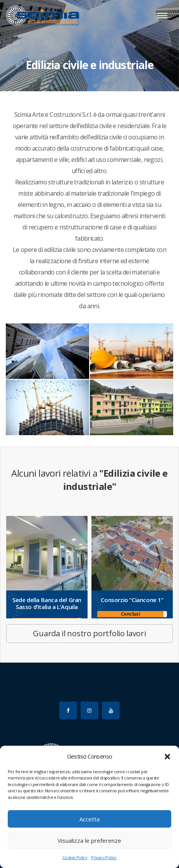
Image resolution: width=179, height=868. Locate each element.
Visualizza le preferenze (89, 840)
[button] (167, 756)
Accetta (89, 819)
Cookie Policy (75, 857)
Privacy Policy (104, 857)
